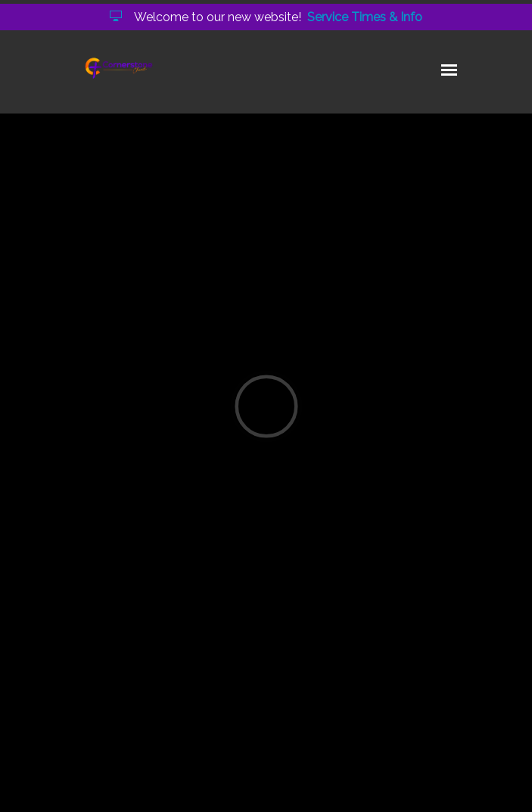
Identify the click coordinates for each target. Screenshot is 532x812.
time (256, 664)
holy (135, 664)
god (172, 664)
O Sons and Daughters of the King (242, 373)
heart (213, 664)
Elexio (272, 789)
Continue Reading (135, 605)
